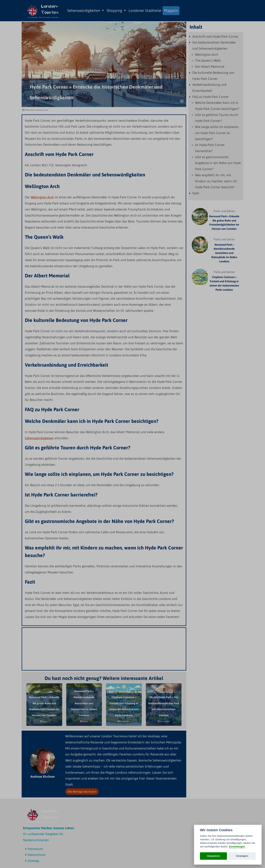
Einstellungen (237, 847)
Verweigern (242, 856)
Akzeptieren (214, 856)
